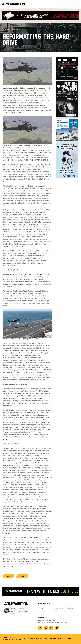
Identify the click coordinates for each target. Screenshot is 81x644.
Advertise (71, 611)
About (42, 611)
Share (9, 576)
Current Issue (59, 608)
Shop (56, 611)
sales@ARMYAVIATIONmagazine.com (56, 623)
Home (42, 608)
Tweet (22, 576)
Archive (71, 608)
